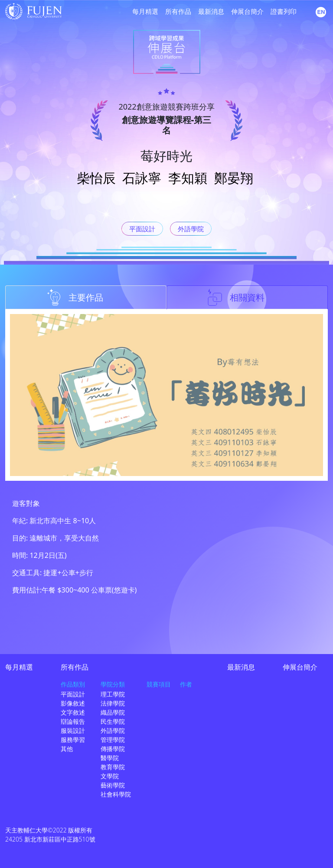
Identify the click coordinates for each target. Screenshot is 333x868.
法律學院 (113, 703)
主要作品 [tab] (75, 297)
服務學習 (73, 740)
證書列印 (284, 11)
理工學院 (113, 694)
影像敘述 (73, 703)
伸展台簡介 (247, 11)
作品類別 (73, 684)
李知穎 (188, 178)
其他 (67, 749)
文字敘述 (73, 712)
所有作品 (178, 11)
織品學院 (113, 712)
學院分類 (113, 684)
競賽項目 (159, 684)
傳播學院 (113, 749)
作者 (186, 684)
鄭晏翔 (234, 178)
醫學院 (110, 758)
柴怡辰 (96, 178)
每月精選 (145, 11)
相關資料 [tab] (236, 297)
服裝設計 (73, 730)
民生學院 (113, 721)
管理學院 (113, 740)
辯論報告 (73, 721)
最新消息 (211, 11)
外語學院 (191, 229)
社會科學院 (116, 794)
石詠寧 (142, 178)
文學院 (110, 776)
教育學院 (113, 767)
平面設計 (142, 229)
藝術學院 (113, 785)
